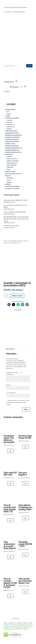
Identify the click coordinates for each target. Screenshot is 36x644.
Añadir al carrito (17, 296)
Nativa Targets (16, 619)
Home (5, 241)
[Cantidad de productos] (6, 296)
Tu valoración (10, 374)
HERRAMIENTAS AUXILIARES (17, 241)
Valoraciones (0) (10, 349)
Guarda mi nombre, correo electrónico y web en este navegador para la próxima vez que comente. (18, 402)
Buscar (29, 66)
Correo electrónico (11, 393)
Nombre (8, 385)
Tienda (8, 241)
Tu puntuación (10, 373)
